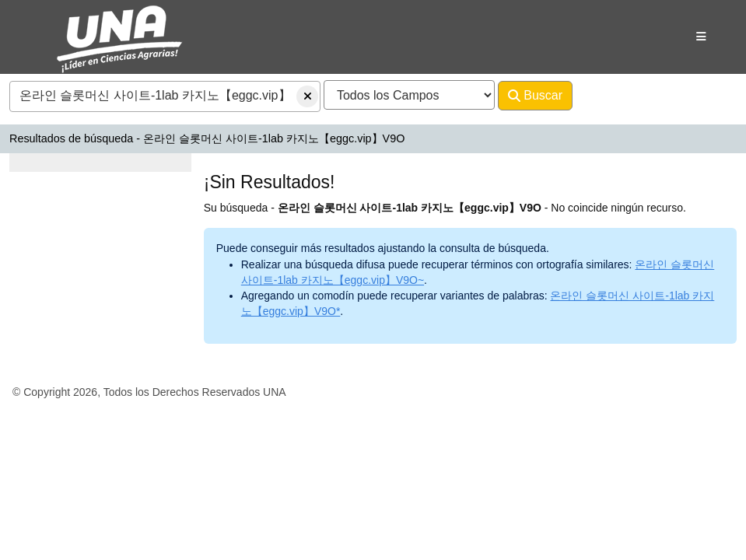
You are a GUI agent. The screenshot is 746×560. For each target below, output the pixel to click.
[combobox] (165, 96)
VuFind (48, 26)
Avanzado (613, 95)
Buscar (535, 96)
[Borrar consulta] (307, 96)
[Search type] (409, 95)
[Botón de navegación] (701, 37)
